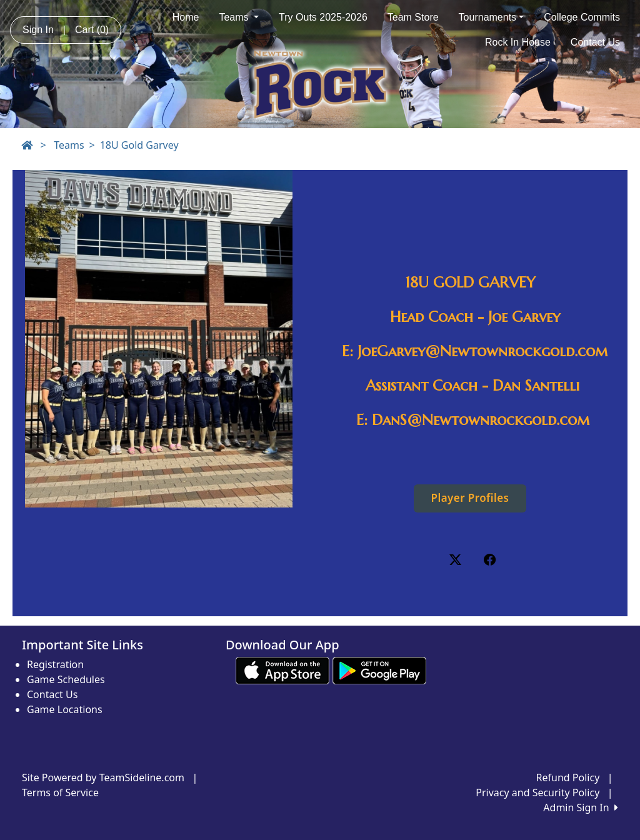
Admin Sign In (581, 807)
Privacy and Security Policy (537, 792)
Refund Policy (568, 777)
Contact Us (595, 42)
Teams (239, 17)
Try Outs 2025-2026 (323, 17)
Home (186, 17)
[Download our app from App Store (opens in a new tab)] (282, 670)
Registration (55, 664)
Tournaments (492, 17)
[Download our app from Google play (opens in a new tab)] (379, 670)
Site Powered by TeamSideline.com (103, 777)
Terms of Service (60, 792)
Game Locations (65, 709)
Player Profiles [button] (470, 498)
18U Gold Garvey (139, 145)
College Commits (582, 17)
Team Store (413, 17)
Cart (92, 30)
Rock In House (518, 42)
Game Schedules (66, 679)
